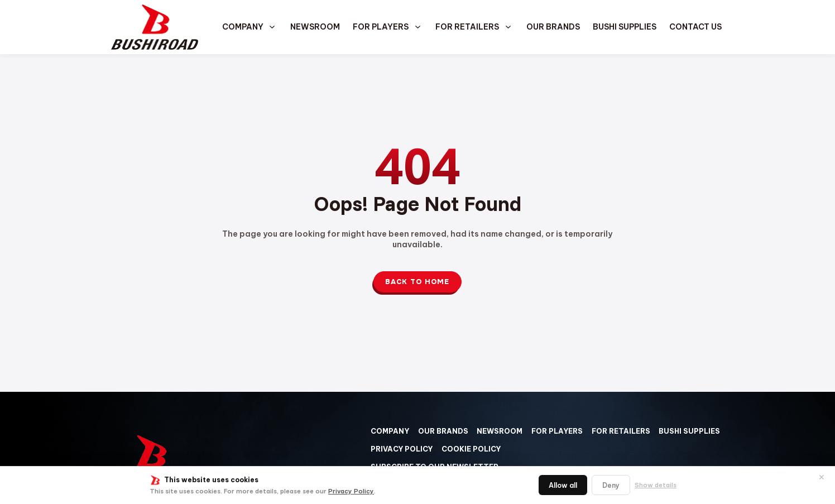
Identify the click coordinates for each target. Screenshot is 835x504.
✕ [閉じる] (822, 477)
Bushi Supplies (625, 27)
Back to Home (417, 282)
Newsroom (315, 27)
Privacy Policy (351, 491)
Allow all (563, 485)
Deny (611, 485)
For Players (381, 27)
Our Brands (553, 27)
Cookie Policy (471, 449)
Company (243, 27)
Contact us (695, 27)
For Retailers (467, 27)
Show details (656, 485)
